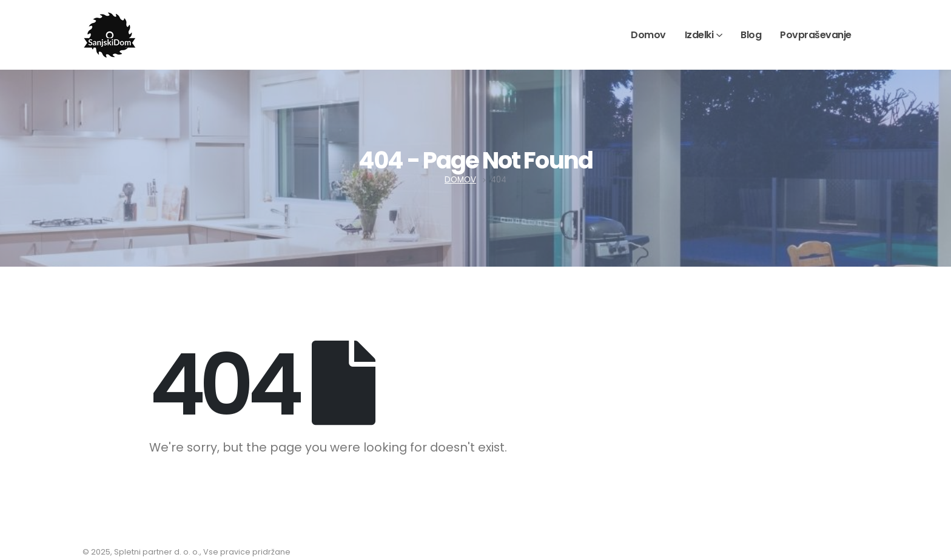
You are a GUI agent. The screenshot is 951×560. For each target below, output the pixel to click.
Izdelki (699, 35)
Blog (751, 35)
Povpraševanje (816, 35)
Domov (648, 35)
